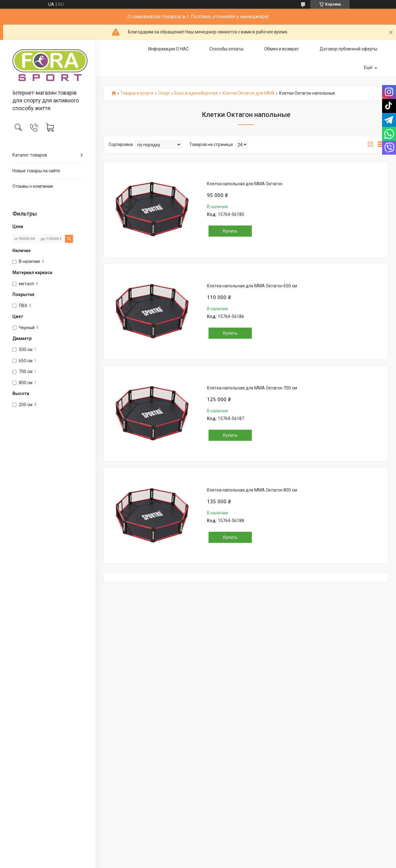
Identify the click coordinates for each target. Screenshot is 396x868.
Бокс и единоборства (196, 93)
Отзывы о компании (33, 186)
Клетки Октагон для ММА (249, 93)
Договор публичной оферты (348, 49)
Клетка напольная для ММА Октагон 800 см (252, 490)
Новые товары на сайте (36, 171)
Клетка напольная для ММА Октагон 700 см (252, 388)
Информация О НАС (168, 49)
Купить (230, 231)
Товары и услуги (137, 93)
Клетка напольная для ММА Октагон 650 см (252, 286)
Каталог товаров (30, 155)
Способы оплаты (226, 49)
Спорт (164, 93)
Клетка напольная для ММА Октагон (245, 184)
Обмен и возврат (282, 49)
